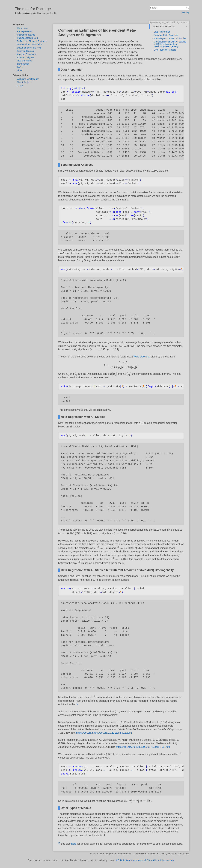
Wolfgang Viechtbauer (28, 79)
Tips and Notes (24, 61)
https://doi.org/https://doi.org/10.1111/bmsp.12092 (104, 733)
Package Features (26, 35)
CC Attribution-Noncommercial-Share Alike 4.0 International (145, 860)
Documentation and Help (29, 48)
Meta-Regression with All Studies (170, 38)
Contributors (23, 64)
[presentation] (110, 346)
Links (20, 70)
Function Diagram (26, 51)
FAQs (20, 67)
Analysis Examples (26, 54)
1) (77, 703)
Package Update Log (27, 38)
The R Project (24, 82)
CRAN (20, 86)
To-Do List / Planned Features (32, 41)
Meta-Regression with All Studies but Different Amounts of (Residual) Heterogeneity (170, 44)
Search (188, 8)
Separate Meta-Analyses (166, 35)
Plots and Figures (26, 57)
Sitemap (185, 12)
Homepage (22, 28)
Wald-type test (141, 357)
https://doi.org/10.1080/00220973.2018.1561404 (143, 747)
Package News (24, 31)
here (74, 844)
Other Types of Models (165, 50)
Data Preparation (162, 32)
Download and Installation (30, 44)
